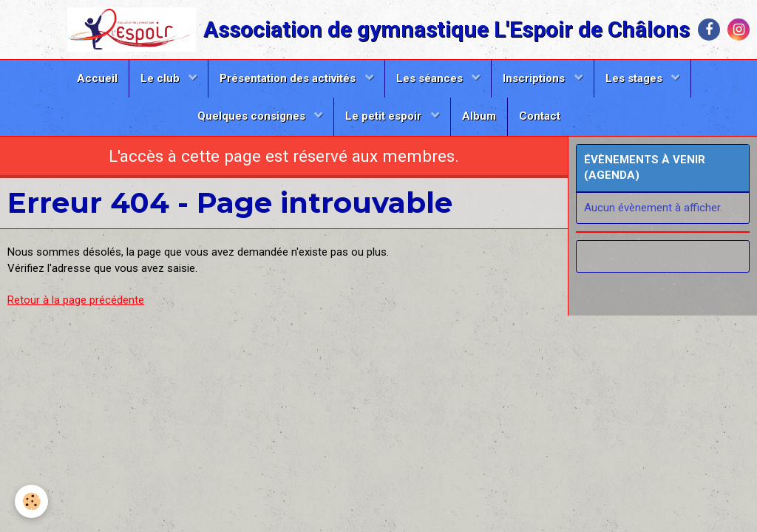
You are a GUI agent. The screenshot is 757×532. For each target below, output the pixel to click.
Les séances (431, 78)
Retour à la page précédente (76, 300)
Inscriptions (535, 78)
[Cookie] (31, 501)
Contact (540, 116)
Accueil (97, 78)
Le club (162, 78)
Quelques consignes (253, 116)
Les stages (635, 78)
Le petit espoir (385, 116)
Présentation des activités (289, 78)
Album (479, 116)
